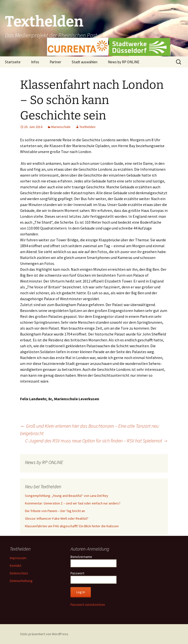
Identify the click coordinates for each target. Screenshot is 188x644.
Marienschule (61, 127)
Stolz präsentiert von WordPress (44, 634)
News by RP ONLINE (124, 62)
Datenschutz (19, 573)
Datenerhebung (21, 581)
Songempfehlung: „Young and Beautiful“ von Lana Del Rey (67, 496)
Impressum (18, 558)
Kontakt (16, 566)
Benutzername (81, 557)
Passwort (77, 573)
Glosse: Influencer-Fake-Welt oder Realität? (57, 518)
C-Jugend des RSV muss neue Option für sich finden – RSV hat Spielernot (97, 441)
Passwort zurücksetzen (88, 605)
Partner (55, 62)
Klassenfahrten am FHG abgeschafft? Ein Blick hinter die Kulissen (72, 526)
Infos (35, 62)
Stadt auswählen (85, 62)
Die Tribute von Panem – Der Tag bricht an (55, 511)
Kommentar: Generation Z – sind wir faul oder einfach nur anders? (73, 503)
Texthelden (87, 127)
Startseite (13, 62)
